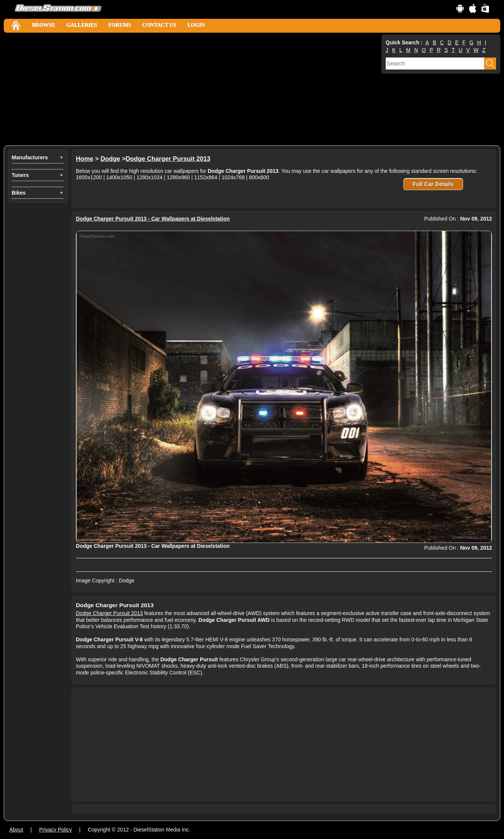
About (16, 830)
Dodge (110, 159)
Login (196, 25)
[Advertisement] (192, 89)
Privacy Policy (55, 830)
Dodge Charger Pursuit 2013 (168, 159)
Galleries (81, 25)
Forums (120, 25)
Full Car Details (433, 184)
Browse (43, 25)
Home (85, 159)
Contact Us (159, 25)
